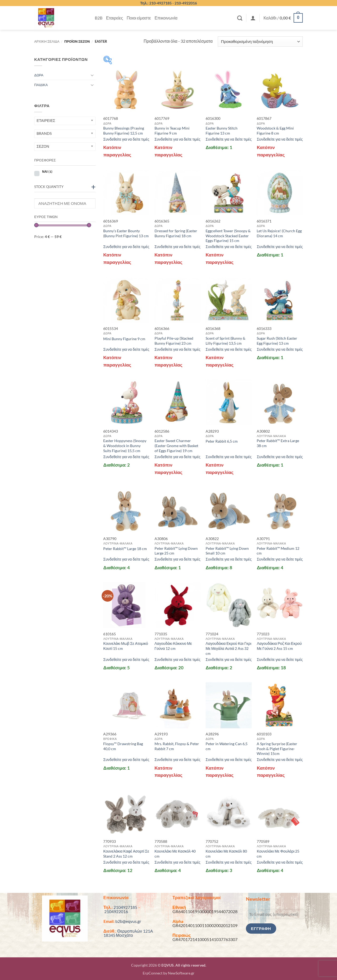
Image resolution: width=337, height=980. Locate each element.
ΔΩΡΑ (39, 75)
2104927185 (125, 907)
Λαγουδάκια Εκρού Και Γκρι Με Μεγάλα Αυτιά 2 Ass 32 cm (228, 648)
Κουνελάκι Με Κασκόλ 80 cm (226, 854)
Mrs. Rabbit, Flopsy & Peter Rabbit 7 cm (177, 746)
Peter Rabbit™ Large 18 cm (125, 549)
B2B (99, 18)
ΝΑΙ (47, 172)
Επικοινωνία (166, 18)
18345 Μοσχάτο (118, 935)
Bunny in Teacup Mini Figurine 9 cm (172, 131)
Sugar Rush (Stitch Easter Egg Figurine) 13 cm (277, 341)
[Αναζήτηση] (240, 18)
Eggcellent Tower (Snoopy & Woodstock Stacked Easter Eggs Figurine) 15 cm (228, 236)
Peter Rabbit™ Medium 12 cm (278, 551)
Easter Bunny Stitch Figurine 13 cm (222, 131)
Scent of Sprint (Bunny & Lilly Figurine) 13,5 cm (226, 341)
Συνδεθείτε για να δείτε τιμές (126, 139)
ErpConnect (153, 973)
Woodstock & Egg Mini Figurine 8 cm (275, 131)
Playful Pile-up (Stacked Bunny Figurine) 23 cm (174, 341)
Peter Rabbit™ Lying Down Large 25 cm (176, 551)
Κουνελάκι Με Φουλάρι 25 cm (278, 854)
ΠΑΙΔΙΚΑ (41, 85)
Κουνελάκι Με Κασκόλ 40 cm (175, 854)
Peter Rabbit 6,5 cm (222, 441)
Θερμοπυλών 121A (135, 931)
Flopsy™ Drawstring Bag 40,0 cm (123, 746)
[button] (253, 18)
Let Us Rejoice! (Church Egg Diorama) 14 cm (279, 233)
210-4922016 (186, 3)
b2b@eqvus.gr (128, 921)
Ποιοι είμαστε (139, 18)
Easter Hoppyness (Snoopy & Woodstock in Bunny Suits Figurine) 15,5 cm (125, 446)
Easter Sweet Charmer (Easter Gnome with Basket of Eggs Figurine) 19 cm (176, 446)
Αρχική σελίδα (47, 41)
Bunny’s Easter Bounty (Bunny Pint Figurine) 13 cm (126, 233)
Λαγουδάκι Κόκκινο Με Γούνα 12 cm (173, 646)
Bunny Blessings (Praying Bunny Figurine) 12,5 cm (124, 131)
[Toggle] (92, 75)
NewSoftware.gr (181, 973)
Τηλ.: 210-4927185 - (157, 3)
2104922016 (116, 911)
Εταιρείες (115, 18)
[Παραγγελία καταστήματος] (260, 41)
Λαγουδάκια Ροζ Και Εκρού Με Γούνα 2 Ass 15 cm (279, 646)
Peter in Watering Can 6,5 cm (227, 746)
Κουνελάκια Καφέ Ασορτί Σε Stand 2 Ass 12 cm (126, 854)
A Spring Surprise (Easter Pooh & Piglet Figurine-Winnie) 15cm (277, 749)
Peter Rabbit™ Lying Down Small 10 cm (227, 551)
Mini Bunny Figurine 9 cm (124, 339)
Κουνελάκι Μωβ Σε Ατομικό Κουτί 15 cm (126, 646)
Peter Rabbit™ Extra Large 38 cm (278, 443)
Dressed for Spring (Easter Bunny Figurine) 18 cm (176, 233)
